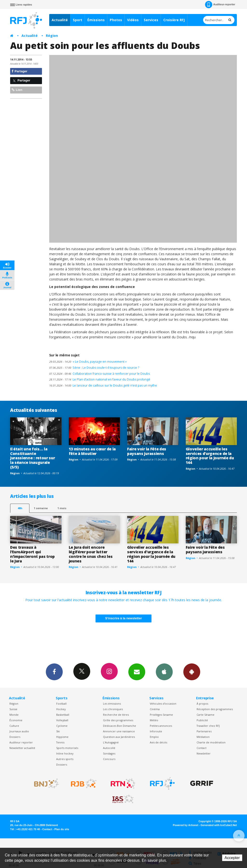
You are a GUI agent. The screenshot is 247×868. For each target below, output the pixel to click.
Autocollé (109, 748)
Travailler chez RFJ (208, 726)
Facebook (54, 672)
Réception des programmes (215, 709)
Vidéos (133, 20)
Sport (78, 20)
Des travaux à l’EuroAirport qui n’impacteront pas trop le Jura (32, 554)
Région (52, 36)
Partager (19, 71)
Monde (14, 715)
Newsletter (204, 753)
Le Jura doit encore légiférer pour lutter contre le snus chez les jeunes (91, 554)
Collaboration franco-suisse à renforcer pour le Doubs (99, 374)
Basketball (63, 715)
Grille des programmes (118, 720)
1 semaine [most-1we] (41, 508)
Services (151, 20)
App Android (192, 672)
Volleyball (62, 720)
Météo (154, 720)
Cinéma (155, 709)
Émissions (96, 20)
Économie (16, 720)
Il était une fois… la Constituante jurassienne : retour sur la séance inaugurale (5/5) (32, 458)
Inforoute (156, 731)
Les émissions (112, 704)
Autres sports (65, 759)
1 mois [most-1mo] (62, 508)
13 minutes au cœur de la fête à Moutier (92, 451)
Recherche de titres (116, 715)
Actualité (60, 20)
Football (61, 704)
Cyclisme (62, 726)
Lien (17, 90)
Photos (116, 20)
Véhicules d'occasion (163, 704)
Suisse (13, 709)
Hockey (61, 709)
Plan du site (62, 829)
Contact (202, 748)
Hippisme (62, 737)
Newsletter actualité (22, 748)
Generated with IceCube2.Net (219, 825)
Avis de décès (158, 742)
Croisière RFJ (174, 20)
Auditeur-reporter (220, 5)
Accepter (232, 858)
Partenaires (204, 731)
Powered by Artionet (186, 825)
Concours (109, 759)
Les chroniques (113, 709)
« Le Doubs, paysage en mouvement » (88, 362)
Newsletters (137, 672)
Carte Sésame (206, 715)
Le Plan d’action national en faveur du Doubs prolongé (100, 379)
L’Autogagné (111, 742)
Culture (14, 726)
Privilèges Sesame (161, 715)
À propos (202, 704)
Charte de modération (211, 742)
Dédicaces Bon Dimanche (120, 726)
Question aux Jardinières (119, 737)
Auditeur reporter (21, 742)
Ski (58, 731)
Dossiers (15, 737)
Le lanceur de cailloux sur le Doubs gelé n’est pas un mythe (103, 385)
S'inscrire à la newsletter (123, 618)
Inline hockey (65, 753)
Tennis (60, 742)
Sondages (109, 753)
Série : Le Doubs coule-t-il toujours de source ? (94, 368)
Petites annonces (161, 726)
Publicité (202, 720)
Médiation (203, 737)
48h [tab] (20, 508)
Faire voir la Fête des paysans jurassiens (147, 451)
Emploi (154, 737)
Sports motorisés (67, 748)
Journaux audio (19, 731)
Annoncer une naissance (119, 731)
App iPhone (164, 672)
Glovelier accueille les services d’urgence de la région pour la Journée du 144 (210, 456)
